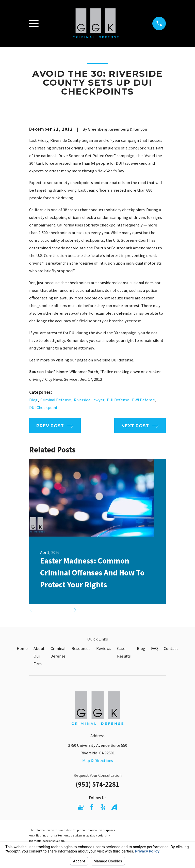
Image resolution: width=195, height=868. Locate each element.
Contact (171, 649)
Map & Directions (98, 761)
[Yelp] (103, 807)
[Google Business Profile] (81, 807)
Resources (81, 649)
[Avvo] (114, 807)
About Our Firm (39, 656)
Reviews (104, 649)
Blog (33, 400)
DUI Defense (118, 400)
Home (22, 649)
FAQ (155, 649)
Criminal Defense (56, 400)
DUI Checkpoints (44, 408)
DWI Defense (143, 400)
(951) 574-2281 (97, 784)
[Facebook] (92, 807)
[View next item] (78, 610)
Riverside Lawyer (89, 400)
